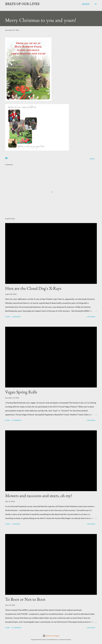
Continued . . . (92, 317)
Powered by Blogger (51, 636)
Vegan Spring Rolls (21, 392)
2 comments (16, 317)
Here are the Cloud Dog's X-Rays (33, 288)
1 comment (16, 524)
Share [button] (92, 159)
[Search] (86, 4)
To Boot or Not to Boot (25, 599)
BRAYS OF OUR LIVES (22, 4)
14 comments (17, 628)
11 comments (17, 420)
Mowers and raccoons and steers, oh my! (39, 496)
